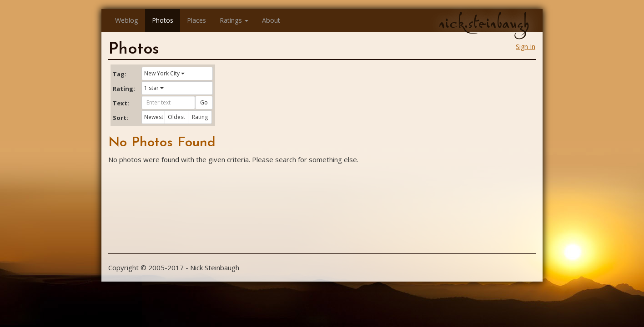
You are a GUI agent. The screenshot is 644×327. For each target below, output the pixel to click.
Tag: (120, 74)
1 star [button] (154, 88)
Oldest (176, 117)
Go (204, 102)
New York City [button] (164, 73)
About (271, 20)
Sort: (121, 118)
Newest (154, 117)
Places (196, 20)
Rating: (124, 89)
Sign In (526, 47)
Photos (163, 20)
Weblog (127, 20)
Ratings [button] (234, 20)
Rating (200, 117)
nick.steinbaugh (484, 23)
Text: (121, 103)
